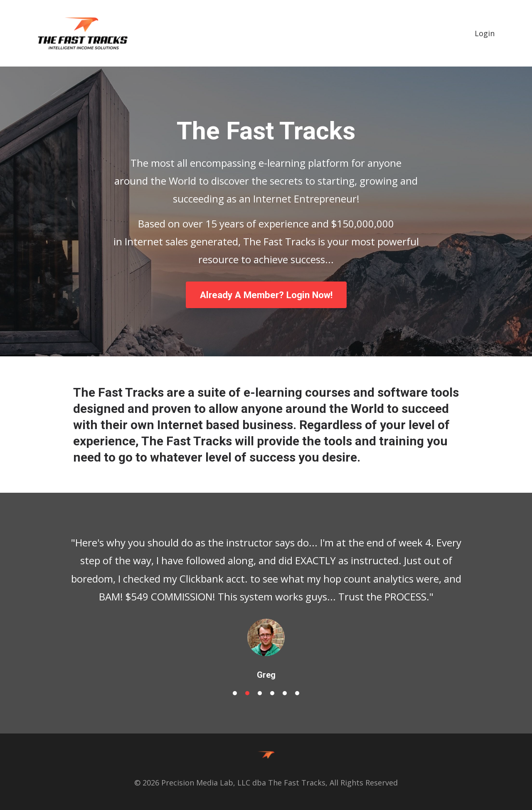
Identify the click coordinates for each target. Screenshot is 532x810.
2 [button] (247, 693)
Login (485, 33)
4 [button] (272, 693)
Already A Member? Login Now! (266, 295)
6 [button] (297, 693)
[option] (266, 600)
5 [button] (285, 693)
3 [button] (260, 693)
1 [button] (235, 693)
